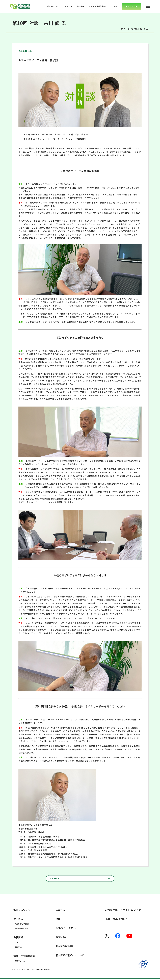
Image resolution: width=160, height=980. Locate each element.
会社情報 (81, 6)
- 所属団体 (18, 948)
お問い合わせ (63, 938)
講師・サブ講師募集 (97, 6)
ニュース (114, 6)
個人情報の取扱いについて (71, 957)
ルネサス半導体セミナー (119, 919)
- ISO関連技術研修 (21, 929)
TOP (123, 29)
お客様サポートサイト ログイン (123, 910)
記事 (58, 919)
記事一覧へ (70, 879)
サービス (69, 6)
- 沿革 (16, 943)
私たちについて (54, 6)
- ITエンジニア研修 (21, 925)
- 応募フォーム (19, 962)
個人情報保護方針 (66, 947)
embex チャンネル (66, 929)
